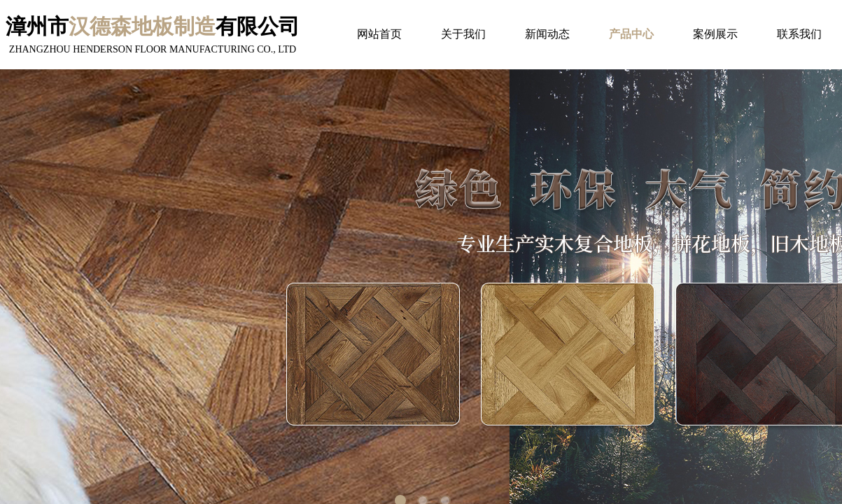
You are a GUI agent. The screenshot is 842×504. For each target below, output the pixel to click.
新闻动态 (547, 34)
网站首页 (379, 34)
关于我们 (463, 34)
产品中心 (631, 34)
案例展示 (715, 34)
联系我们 (799, 34)
